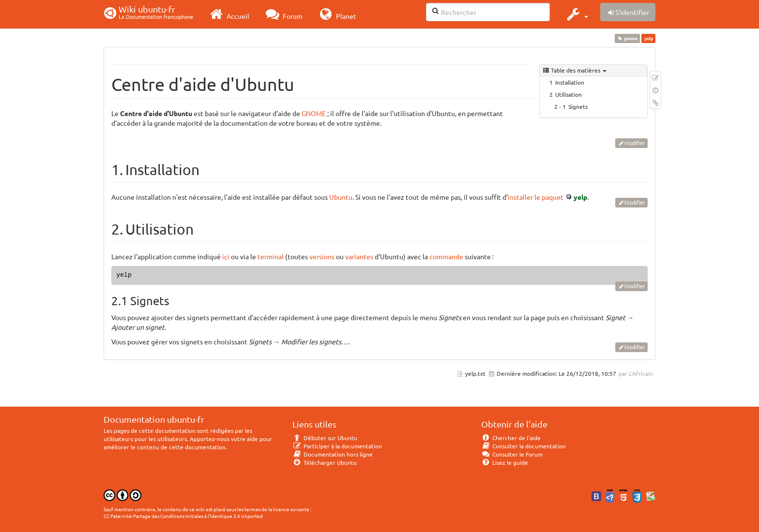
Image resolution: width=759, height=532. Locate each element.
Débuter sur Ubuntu (325, 438)
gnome (628, 38)
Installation (570, 82)
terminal (271, 256)
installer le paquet (536, 197)
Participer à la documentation (337, 446)
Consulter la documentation (524, 446)
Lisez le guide (505, 462)
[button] (576, 14)
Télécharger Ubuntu (325, 462)
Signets (578, 106)
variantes (359, 256)
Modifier (635, 143)
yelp (580, 197)
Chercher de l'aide (511, 438)
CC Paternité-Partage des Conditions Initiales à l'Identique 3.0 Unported (183, 516)
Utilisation (569, 94)
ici (226, 256)
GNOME (314, 113)
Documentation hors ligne (333, 454)
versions (322, 256)
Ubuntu (341, 197)
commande (446, 256)
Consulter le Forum (512, 454)
